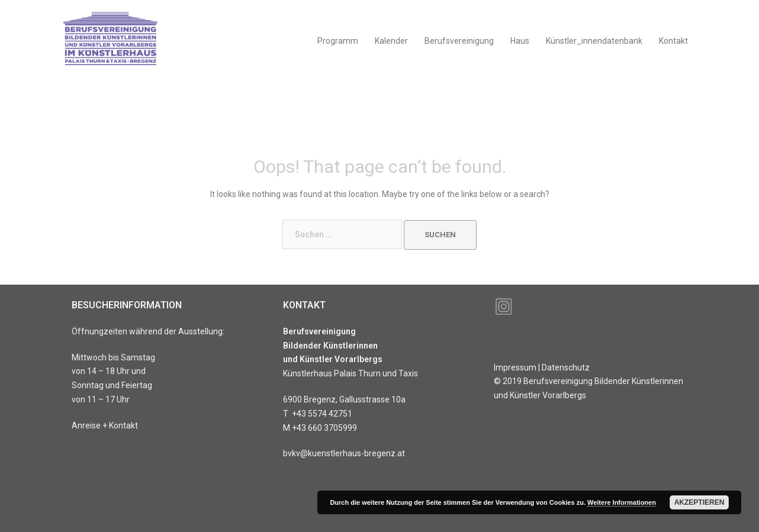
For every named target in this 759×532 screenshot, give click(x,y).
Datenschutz (566, 367)
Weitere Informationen (622, 502)
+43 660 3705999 (324, 428)
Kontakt (673, 41)
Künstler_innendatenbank (594, 41)
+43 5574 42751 (322, 414)
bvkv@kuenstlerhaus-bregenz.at (344, 453)
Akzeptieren (699, 502)
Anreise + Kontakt (105, 425)
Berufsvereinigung (459, 41)
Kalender (391, 41)
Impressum (515, 367)
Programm (338, 41)
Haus (520, 41)
